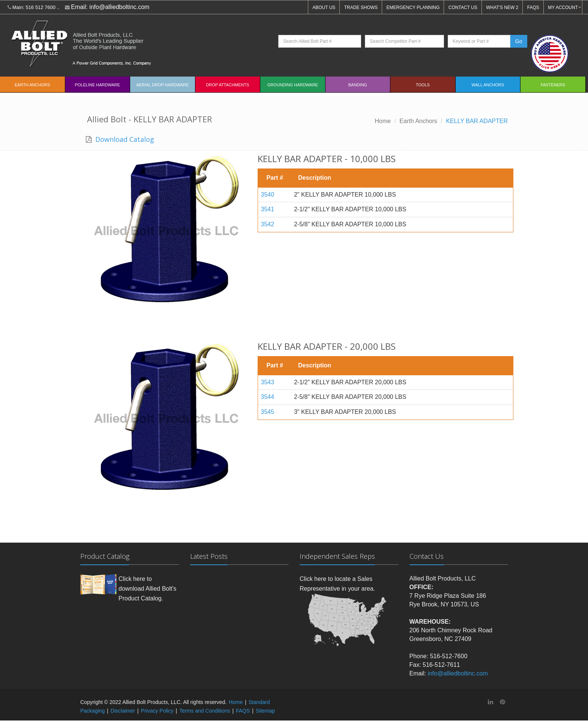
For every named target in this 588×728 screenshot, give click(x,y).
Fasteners (553, 85)
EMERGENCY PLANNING (413, 8)
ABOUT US (324, 8)
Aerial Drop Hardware (162, 85)
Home (383, 121)
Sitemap (265, 711)
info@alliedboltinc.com (119, 7)
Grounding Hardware (293, 85)
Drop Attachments (227, 85)
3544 (268, 397)
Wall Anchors (488, 85)
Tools (423, 85)
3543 (268, 382)
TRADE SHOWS (361, 8)
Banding (358, 85)
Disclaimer (123, 711)
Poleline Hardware (97, 85)
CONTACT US (463, 8)
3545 (268, 412)
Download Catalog (124, 139)
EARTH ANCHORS (32, 85)
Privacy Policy (157, 711)
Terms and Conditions (205, 711)
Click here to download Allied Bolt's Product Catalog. (147, 588)
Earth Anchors (418, 121)
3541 (268, 209)
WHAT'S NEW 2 (502, 8)
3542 (268, 224)
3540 (268, 195)
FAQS (533, 8)
